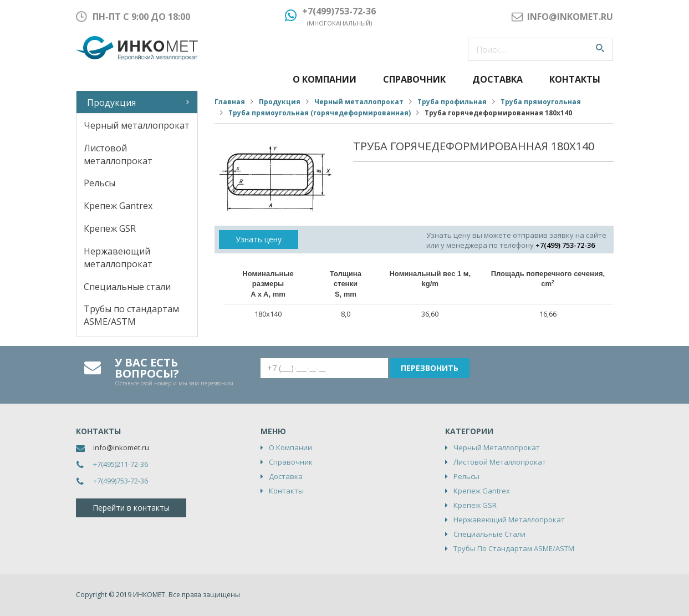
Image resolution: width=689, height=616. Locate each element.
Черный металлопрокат (137, 125)
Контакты (575, 79)
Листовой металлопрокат (118, 154)
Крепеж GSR (110, 228)
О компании (325, 79)
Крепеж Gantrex (118, 206)
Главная (230, 102)
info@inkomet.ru (121, 447)
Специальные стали (127, 287)
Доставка (497, 79)
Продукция (111, 103)
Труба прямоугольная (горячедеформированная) (320, 113)
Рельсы (99, 183)
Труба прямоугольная (541, 102)
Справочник (414, 79)
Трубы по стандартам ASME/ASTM (131, 315)
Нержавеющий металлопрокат (118, 258)
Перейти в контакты (131, 508)
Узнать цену (259, 239)
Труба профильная (452, 102)
